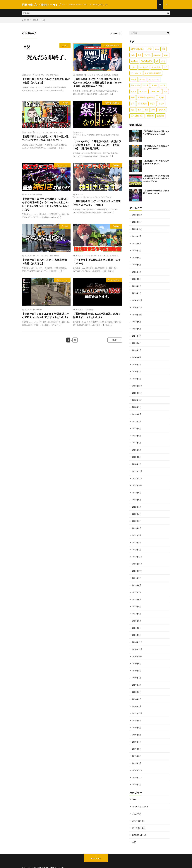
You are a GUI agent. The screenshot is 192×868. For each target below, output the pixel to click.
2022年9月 (137, 489)
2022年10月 (137, 482)
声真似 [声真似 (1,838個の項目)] (161, 98)
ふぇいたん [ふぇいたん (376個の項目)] (156, 68)
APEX (38, 75)
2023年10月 (137, 397)
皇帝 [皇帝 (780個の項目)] (153, 110)
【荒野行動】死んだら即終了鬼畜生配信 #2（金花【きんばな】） (46, 81)
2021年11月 (137, 559)
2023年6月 (137, 426)
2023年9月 (137, 404)
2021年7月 (137, 587)
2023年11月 (137, 390)
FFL (42, 75)
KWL (47, 75)
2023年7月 (137, 418)
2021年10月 (137, 566)
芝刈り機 (99, 135)
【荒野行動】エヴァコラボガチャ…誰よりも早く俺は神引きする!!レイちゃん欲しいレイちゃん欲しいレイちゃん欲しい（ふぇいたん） (46, 205)
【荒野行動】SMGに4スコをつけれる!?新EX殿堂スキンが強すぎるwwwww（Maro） (156, 179)
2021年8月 (137, 580)
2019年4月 (137, 734)
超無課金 (115, 75)
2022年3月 (137, 531)
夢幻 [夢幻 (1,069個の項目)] (133, 104)
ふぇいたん (63, 166)
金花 (66, 46)
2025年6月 (137, 257)
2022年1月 (137, 545)
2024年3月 (137, 362)
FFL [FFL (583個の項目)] (164, 49)
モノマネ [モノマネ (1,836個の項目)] (143, 92)
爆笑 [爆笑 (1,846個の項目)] (146, 110)
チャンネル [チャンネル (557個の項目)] (135, 86)
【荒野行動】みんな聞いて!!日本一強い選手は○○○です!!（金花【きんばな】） (45, 139)
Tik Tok (82, 198)
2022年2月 (137, 538)
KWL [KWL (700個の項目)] (133, 55)
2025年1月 (137, 292)
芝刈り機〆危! (138, 812)
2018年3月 (137, 776)
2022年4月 (137, 524)
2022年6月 (137, 510)
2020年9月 (137, 657)
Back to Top (96, 849)
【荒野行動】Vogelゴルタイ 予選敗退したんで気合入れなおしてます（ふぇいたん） (46, 317)
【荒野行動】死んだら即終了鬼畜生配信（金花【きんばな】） (44, 263)
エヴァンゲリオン (105, 198)
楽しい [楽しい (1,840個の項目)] (161, 104)
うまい (89, 198)
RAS (51, 75)
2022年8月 (137, 496)
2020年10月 (137, 650)
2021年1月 (137, 629)
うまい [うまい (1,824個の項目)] (134, 68)
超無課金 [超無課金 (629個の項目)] (160, 116)
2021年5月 (137, 601)
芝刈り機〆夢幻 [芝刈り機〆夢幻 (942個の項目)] (137, 116)
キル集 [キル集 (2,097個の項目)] (134, 80)
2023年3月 (137, 447)
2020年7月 (137, 671)
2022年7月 (137, 503)
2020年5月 (137, 685)
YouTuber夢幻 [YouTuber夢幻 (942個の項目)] (147, 61)
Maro (117, 166)
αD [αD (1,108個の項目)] (157, 61)
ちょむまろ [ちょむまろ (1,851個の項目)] (144, 68)
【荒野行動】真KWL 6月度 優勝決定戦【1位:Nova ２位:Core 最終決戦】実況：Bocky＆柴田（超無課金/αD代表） (98, 83)
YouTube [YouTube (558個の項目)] (134, 61)
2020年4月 (137, 692)
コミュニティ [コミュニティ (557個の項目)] (153, 80)
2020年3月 (137, 699)
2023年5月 (137, 433)
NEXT (114, 341)
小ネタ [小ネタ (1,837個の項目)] (153, 104)
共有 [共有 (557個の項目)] (166, 92)
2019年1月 (137, 755)
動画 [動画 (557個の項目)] (133, 98)
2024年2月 (137, 369)
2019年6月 (137, 720)
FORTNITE (53, 133)
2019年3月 (137, 741)
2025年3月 (137, 278)
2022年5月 (137, 517)
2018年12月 (137, 762)
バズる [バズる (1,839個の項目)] (163, 86)
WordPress (82, 862)
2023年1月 (137, 461)
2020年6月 (137, 678)
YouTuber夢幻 (80, 135)
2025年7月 (137, 250)
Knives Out (91, 75)
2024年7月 (137, 334)
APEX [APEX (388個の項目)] (150, 49)
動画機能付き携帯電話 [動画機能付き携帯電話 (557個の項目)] (147, 98)
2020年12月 (137, 636)
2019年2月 (137, 748)
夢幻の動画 (90, 135)
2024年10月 (137, 313)
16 (75, 341)
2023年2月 (137, 454)
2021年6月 (137, 594)
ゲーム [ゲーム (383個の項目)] (142, 80)
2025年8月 (137, 243)
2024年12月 (137, 299)
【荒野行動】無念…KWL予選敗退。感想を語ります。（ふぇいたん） (97, 317)
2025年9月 (137, 236)
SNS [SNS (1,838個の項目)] (139, 55)
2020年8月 (137, 664)
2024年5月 (137, 348)
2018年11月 (137, 769)
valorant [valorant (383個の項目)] (157, 55)
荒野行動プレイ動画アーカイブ (51, 859)
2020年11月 (137, 643)
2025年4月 (137, 271)
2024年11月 (137, 306)
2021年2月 (137, 622)
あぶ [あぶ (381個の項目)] (163, 61)
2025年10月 (137, 229)
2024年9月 (137, 320)
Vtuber (56, 75)
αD (102, 75)
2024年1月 (137, 376)
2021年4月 (137, 608)
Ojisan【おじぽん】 (140, 798)
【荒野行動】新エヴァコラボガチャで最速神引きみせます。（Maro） (97, 204)
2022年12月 (137, 468)
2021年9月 (137, 573)
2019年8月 (137, 713)
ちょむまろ (114, 257)
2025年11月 (137, 222)
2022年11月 (137, 475)
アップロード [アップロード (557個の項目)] (136, 74)
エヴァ (95, 198)
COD (43, 133)
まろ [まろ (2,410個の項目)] (166, 68)
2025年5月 (137, 264)
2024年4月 (137, 355)
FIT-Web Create (58, 862)
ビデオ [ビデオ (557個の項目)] (134, 92)
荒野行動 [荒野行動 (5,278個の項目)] (150, 116)
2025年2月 (137, 285)
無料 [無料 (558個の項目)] (140, 110)
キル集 (106, 257)
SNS (77, 198)
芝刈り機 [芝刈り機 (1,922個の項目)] (162, 110)
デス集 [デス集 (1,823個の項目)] (146, 86)
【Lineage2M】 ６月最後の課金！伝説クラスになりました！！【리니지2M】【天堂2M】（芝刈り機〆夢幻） (97, 146)
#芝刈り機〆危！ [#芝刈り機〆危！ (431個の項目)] (138, 49)
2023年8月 (137, 411)
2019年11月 (137, 706)
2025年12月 (137, 215)
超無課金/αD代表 (113, 46)
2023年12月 (137, 383)
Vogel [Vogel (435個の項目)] (166, 55)
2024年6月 (137, 341)
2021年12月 (137, 552)
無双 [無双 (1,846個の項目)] (133, 110)
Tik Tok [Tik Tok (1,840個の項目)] (147, 55)
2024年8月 (137, 327)
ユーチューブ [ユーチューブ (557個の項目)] (155, 92)
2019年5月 (137, 727)
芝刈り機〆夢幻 (113, 104)
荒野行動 (107, 75)
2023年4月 (137, 440)
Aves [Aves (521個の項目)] (157, 49)
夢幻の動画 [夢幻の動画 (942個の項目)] (142, 104)
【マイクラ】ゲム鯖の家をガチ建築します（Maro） (97, 263)
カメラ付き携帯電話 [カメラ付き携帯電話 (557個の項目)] (153, 74)
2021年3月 (137, 615)
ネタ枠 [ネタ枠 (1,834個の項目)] (154, 86)
